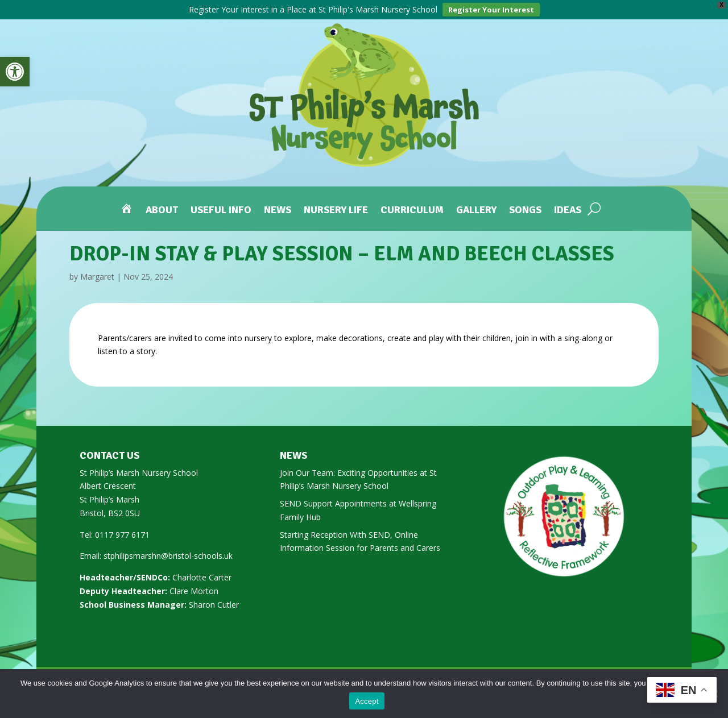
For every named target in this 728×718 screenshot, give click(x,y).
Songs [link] (525, 211)
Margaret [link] (97, 277)
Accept (367, 701)
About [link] (162, 211)
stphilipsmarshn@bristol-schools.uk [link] (168, 556)
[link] (15, 72)
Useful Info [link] (221, 211)
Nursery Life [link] (336, 211)
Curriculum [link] (412, 211)
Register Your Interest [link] (491, 10)
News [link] (278, 211)
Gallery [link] (476, 211)
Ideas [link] (568, 211)
